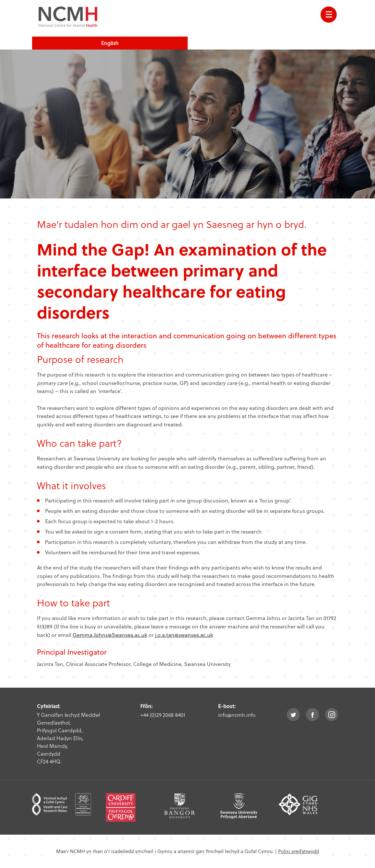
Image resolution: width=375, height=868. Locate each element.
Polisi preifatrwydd (299, 851)
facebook (312, 715)
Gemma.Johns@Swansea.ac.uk (110, 635)
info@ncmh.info (237, 715)
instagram (332, 715)
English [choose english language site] (110, 43)
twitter (293, 715)
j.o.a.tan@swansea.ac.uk (184, 635)
